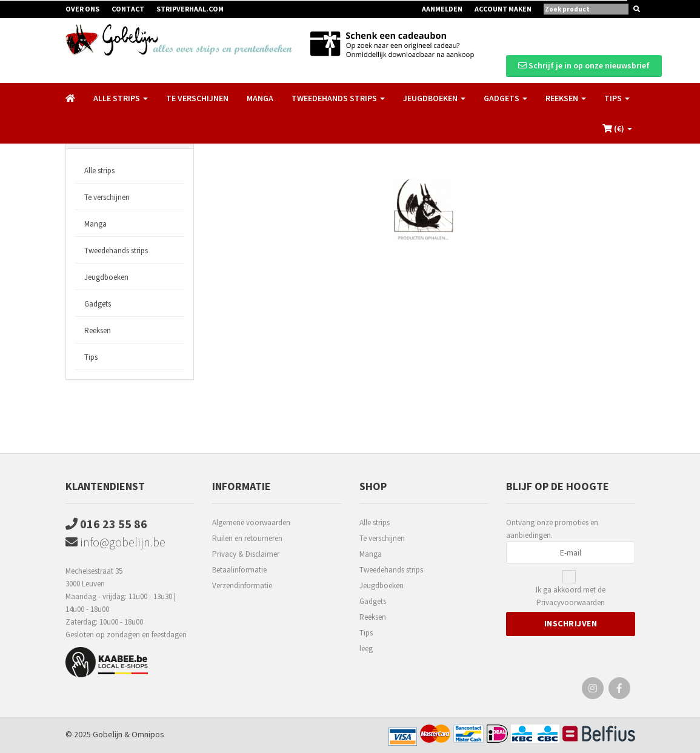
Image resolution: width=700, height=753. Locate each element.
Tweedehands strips (116, 250)
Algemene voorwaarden (251, 522)
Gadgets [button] (505, 98)
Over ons (82, 9)
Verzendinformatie (242, 585)
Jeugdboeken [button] (434, 98)
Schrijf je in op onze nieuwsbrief (584, 65)
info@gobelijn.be (115, 542)
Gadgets (98, 304)
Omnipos (148, 734)
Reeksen (98, 330)
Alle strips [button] (121, 98)
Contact (128, 9)
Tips (91, 357)
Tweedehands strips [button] (338, 98)
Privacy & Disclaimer (246, 554)
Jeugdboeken (106, 277)
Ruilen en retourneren (247, 538)
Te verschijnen (197, 98)
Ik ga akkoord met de (571, 597)
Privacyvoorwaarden (571, 602)
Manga (260, 98)
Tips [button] (617, 98)
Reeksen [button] (566, 98)
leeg (366, 649)
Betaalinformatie (239, 570)
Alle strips (99, 171)
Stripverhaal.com (190, 9)
